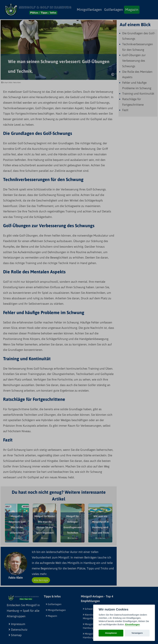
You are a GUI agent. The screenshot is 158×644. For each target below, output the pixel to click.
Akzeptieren (111, 633)
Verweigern (137, 633)
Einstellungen (132, 624)
